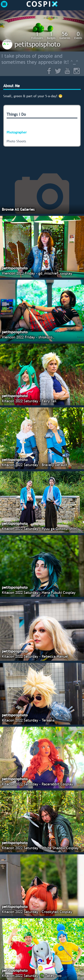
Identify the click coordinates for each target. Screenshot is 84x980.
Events (78, 35)
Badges (51, 35)
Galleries (65, 35)
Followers (37, 35)
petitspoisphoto (37, 44)
